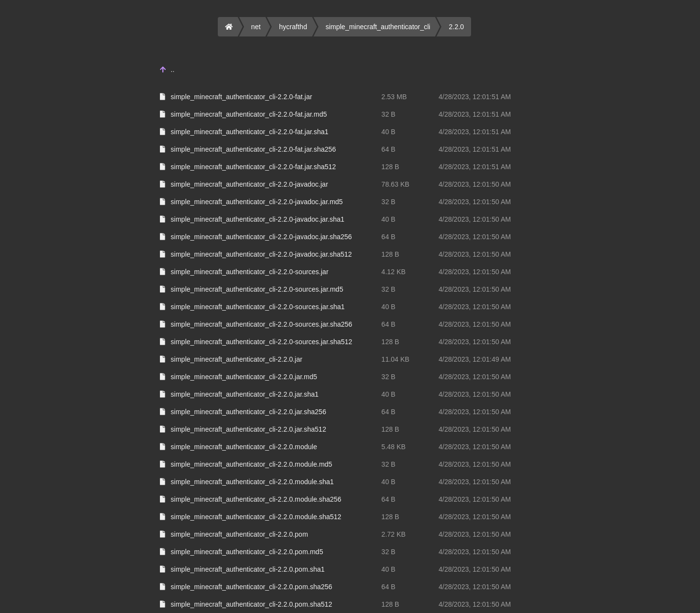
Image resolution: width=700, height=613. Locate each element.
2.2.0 (456, 27)
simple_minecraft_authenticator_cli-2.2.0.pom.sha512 (251, 604)
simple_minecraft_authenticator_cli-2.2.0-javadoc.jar (249, 184)
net (256, 27)
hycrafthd (293, 27)
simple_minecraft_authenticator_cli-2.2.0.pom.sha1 (248, 569)
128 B (391, 167)
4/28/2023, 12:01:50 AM (475, 184)
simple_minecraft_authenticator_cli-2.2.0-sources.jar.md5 (257, 289)
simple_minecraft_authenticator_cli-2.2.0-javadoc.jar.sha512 (261, 254)
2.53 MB (394, 97)
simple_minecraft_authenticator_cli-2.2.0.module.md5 (251, 464)
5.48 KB (394, 447)
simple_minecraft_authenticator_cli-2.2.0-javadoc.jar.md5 (257, 202)
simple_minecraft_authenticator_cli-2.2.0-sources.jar (249, 272)
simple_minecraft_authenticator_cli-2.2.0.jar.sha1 (245, 394)
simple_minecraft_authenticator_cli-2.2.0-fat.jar (241, 97)
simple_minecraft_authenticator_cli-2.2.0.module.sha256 (256, 499)
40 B (389, 132)
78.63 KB (396, 184)
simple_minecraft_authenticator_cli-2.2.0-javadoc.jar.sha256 (261, 237)
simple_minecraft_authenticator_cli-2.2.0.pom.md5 (247, 552)
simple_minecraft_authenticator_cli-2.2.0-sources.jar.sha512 (262, 342)
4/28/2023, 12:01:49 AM (475, 359)
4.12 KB (394, 272)
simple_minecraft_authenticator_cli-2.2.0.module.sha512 (256, 517)
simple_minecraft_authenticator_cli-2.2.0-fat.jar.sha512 (253, 167)
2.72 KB (394, 534)
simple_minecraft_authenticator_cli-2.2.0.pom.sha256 (251, 587)
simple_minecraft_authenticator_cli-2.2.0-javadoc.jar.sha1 (257, 219)
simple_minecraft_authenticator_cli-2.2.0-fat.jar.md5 (249, 114)
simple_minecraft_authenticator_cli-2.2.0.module (244, 447)
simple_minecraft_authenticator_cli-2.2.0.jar (236, 359)
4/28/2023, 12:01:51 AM (475, 97)
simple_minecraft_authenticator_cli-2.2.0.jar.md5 (244, 377)
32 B (389, 114)
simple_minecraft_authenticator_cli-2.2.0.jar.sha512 (248, 429)
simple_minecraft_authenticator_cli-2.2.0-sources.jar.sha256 (262, 324)
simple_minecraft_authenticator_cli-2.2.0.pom (239, 534)
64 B (389, 149)
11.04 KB (396, 359)
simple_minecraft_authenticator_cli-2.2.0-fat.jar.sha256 (253, 149)
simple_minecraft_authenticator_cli (378, 27)
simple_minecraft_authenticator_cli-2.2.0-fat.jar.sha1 (250, 132)
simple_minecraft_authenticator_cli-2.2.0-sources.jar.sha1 (258, 307)
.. (173, 70)
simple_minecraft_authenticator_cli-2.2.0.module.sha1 (252, 482)
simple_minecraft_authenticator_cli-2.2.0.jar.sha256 (248, 412)
